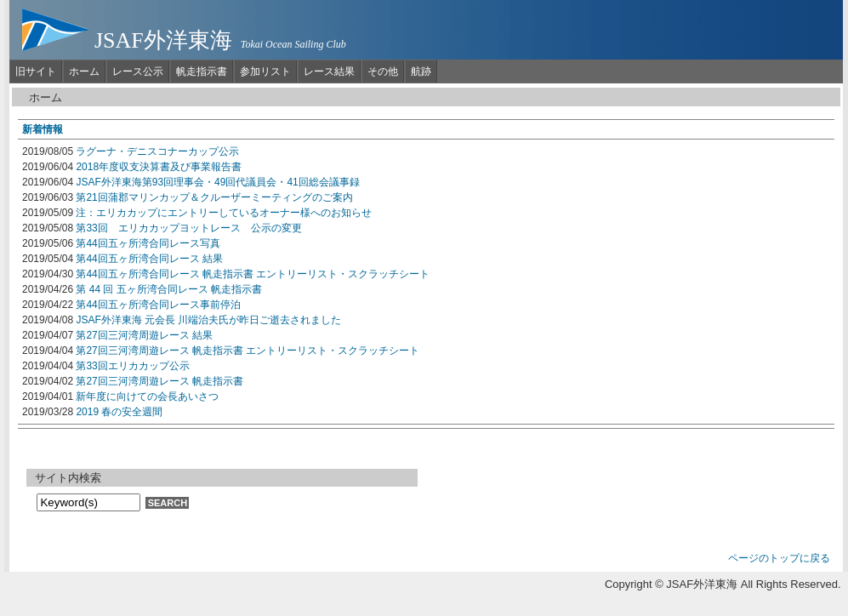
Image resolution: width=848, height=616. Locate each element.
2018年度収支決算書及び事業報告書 (159, 167)
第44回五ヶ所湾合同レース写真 (148, 243)
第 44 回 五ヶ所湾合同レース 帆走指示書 (169, 289)
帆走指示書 (202, 71)
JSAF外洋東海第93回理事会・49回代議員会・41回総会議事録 (217, 182)
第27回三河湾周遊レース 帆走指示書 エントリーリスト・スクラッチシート (248, 351)
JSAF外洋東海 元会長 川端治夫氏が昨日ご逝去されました (208, 320)
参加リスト (265, 71)
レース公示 (138, 71)
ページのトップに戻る (779, 558)
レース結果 (329, 71)
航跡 (421, 71)
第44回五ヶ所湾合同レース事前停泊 (158, 305)
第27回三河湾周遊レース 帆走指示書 (159, 381)
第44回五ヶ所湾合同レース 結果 (149, 259)
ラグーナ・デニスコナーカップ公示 (157, 151)
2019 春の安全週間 (119, 412)
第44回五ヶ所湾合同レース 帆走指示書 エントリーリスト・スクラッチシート (253, 274)
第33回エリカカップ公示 (132, 366)
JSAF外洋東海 (163, 40)
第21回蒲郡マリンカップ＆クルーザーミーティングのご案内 (214, 197)
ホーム (84, 71)
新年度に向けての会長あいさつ (147, 396)
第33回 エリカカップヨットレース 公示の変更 (188, 228)
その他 (383, 71)
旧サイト (36, 71)
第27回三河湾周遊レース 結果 (144, 335)
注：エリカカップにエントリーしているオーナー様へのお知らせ (224, 213)
